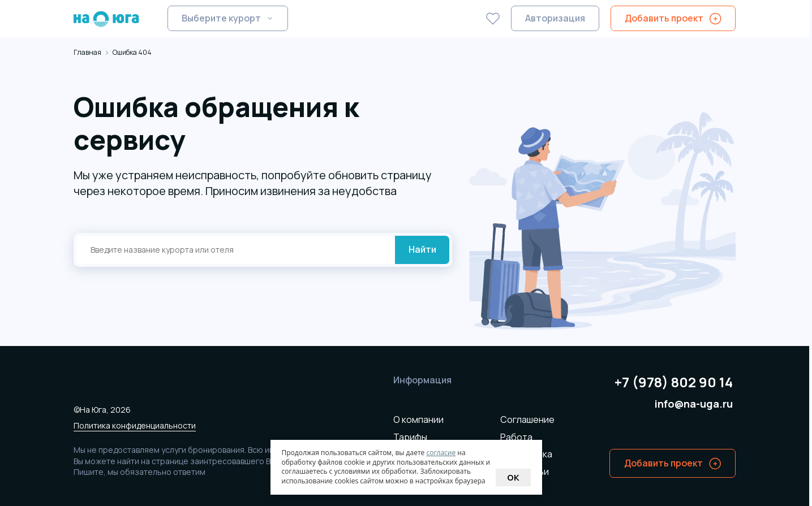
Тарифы (410, 437)
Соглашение (527, 419)
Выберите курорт (221, 18)
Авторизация (555, 18)
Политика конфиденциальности (135, 425)
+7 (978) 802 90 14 (674, 382)
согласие (441, 453)
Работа (516, 437)
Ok (513, 477)
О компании (418, 419)
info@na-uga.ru (694, 404)
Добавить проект (664, 18)
